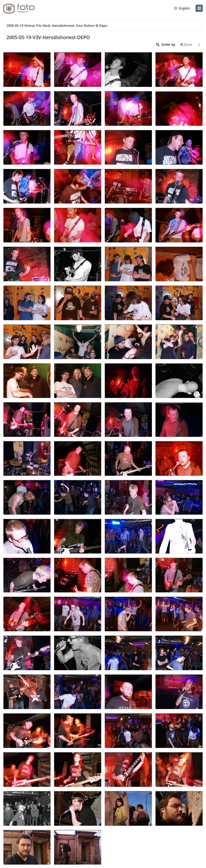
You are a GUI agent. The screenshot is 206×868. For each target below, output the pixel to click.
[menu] (199, 8)
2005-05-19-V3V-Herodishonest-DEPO (48, 37)
